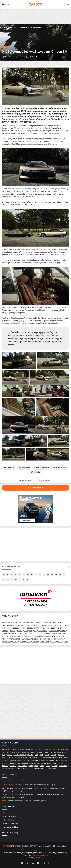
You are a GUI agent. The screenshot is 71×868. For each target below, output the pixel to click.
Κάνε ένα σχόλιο (35, 488)
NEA (40, 27)
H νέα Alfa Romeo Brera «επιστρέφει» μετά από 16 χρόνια (29, 781)
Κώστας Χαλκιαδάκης (11, 827)
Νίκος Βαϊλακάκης (11, 57)
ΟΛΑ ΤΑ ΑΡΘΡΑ (20, 27)
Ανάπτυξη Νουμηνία (35, 858)
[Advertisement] (35, 666)
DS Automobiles (42, 467)
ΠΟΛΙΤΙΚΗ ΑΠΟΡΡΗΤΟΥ (30, 846)
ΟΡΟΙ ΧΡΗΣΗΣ (16, 846)
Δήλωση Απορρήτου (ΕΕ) (47, 846)
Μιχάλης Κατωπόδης (11, 823)
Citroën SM (10, 467)
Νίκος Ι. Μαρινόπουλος (11, 813)
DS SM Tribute (60, 467)
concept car (25, 467)
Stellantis (36, 472)
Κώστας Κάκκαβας (10, 816)
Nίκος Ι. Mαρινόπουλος (10, 788)
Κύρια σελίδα (8, 27)
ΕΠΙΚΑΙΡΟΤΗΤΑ (31, 27)
